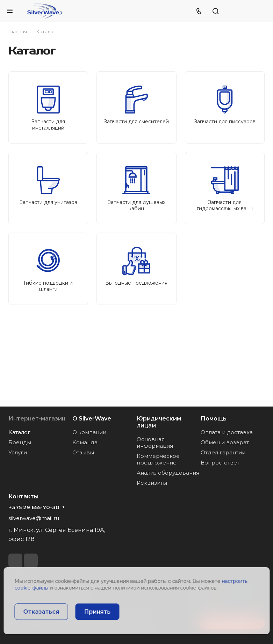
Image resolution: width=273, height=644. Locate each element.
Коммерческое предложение (158, 459)
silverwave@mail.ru (34, 518)
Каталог (19, 432)
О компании (89, 432)
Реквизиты (152, 483)
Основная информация (155, 442)
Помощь (214, 419)
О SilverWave (92, 419)
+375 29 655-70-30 (34, 507)
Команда (85, 442)
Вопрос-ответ (220, 463)
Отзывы (83, 452)
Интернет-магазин (37, 419)
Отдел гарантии (223, 452)
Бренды (20, 442)
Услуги (18, 452)
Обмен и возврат (225, 442)
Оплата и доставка (227, 432)
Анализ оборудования (168, 473)
